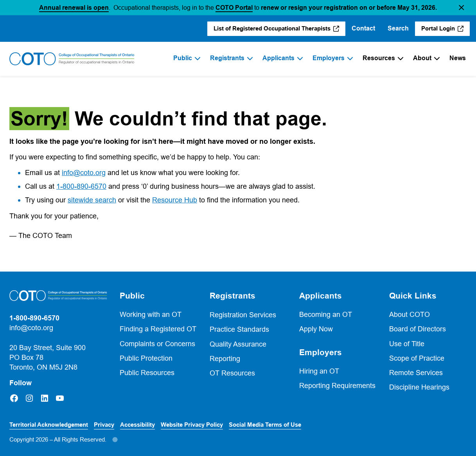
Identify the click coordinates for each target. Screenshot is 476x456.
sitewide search (92, 200)
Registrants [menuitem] (227, 58)
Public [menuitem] (183, 58)
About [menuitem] (422, 58)
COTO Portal (234, 8)
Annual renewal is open (74, 8)
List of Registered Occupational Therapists (272, 29)
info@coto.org (84, 173)
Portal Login (438, 29)
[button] (462, 8)
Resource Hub (175, 200)
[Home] (72, 59)
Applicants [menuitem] (278, 58)
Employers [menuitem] (329, 58)
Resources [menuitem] (379, 58)
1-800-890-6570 (81, 186)
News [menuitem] (458, 58)
